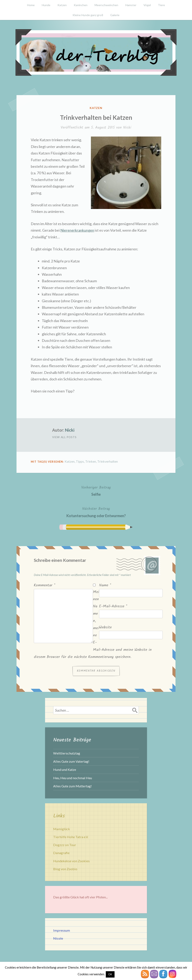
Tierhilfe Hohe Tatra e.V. (71, 837)
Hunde (46, 5)
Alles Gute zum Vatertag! (71, 761)
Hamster (131, 5)
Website (105, 627)
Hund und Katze (65, 769)
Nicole (58, 938)
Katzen (62, 5)
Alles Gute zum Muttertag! (72, 786)
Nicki (127, 128)
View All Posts (64, 437)
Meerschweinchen (106, 5)
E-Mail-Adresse (113, 606)
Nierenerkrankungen (77, 230)
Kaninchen (81, 5)
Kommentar (45, 585)
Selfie (96, 491)
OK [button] (110, 974)
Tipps (80, 461)
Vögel (147, 5)
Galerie (115, 15)
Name (105, 585)
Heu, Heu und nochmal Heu (73, 778)
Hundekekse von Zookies (71, 861)
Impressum (62, 930)
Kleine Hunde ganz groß (88, 15)
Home (31, 5)
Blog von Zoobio (65, 869)
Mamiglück (62, 829)
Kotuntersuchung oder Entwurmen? (96, 512)
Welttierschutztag (67, 753)
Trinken (91, 461)
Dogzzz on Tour (65, 845)
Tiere (161, 5)
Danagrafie (61, 853)
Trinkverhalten (108, 461)
